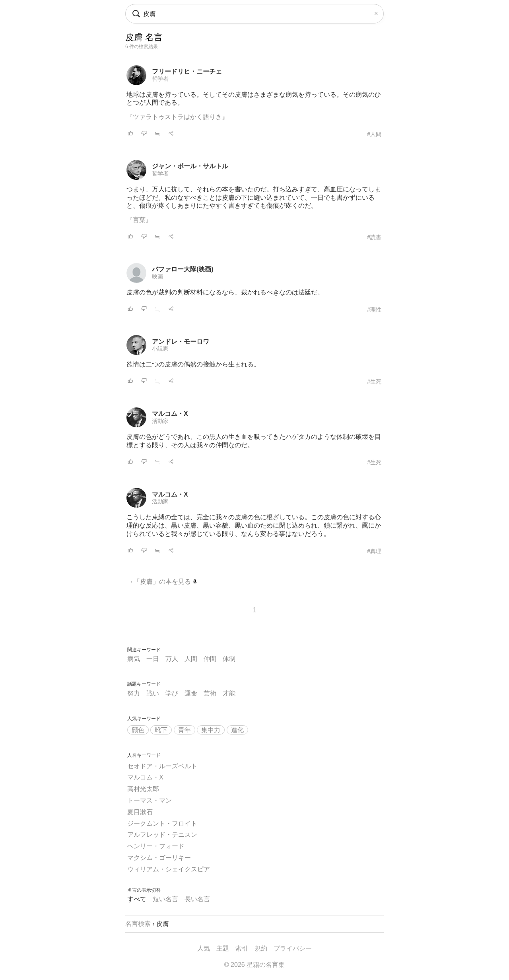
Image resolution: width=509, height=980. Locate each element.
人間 (191, 659)
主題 (223, 948)
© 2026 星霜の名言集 (254, 965)
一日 (153, 659)
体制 (229, 659)
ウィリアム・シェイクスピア (169, 869)
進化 (237, 730)
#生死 (374, 382)
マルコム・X (170, 414)
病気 (134, 659)
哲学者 (160, 79)
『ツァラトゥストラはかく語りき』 (177, 117)
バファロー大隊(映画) (183, 269)
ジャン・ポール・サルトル (190, 166)
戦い (153, 693)
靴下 (161, 730)
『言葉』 (139, 220)
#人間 (374, 134)
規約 (261, 948)
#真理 (374, 551)
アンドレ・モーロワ (181, 342)
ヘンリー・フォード (156, 846)
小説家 (160, 349)
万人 (172, 659)
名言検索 (138, 924)
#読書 (374, 237)
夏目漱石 (140, 812)
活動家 (160, 421)
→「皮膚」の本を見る (162, 582)
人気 (204, 948)
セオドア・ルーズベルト (162, 766)
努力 (134, 693)
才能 (229, 693)
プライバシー (293, 948)
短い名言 (165, 899)
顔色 (138, 730)
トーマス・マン (150, 800)
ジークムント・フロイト (162, 823)
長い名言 (197, 899)
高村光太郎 (143, 789)
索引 (242, 948)
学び (172, 693)
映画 (157, 277)
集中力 (211, 730)
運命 (191, 693)
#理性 (374, 310)
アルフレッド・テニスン (162, 835)
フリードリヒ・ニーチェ (187, 71)
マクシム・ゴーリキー (159, 858)
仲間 (210, 659)
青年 (185, 730)
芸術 (210, 693)
